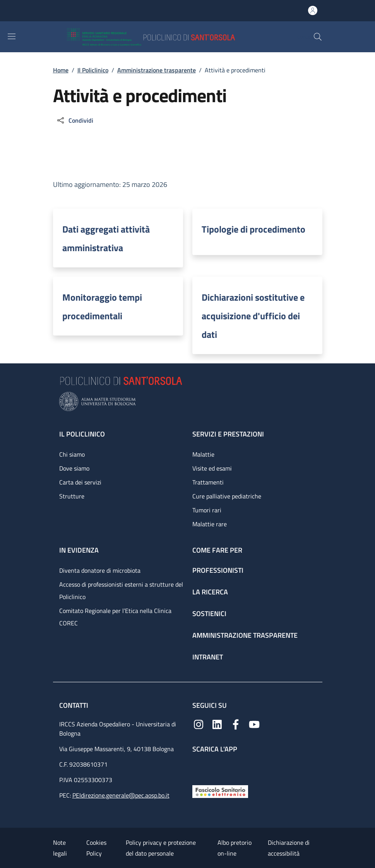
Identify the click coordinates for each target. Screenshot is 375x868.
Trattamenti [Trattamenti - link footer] (208, 482)
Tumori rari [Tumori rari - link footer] (207, 510)
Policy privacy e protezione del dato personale (161, 848)
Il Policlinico (93, 70)
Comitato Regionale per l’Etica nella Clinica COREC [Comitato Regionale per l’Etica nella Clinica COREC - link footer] (115, 617)
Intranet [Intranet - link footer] (208, 657)
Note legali (60, 848)
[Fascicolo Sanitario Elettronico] (220, 791)
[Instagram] (199, 723)
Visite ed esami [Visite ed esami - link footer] (212, 468)
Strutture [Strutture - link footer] (72, 496)
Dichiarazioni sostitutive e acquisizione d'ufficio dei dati (253, 316)
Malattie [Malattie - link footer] (203, 454)
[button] (318, 37)
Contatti (74, 705)
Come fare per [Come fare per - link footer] (217, 550)
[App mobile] (199, 767)
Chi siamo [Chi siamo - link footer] (72, 454)
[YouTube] (254, 723)
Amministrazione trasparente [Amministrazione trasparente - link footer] (245, 635)
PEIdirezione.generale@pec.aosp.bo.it (121, 795)
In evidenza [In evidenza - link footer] (79, 550)
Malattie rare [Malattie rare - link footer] (210, 524)
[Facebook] (236, 723)
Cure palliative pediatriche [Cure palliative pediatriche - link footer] (227, 496)
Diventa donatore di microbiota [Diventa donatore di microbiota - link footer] (100, 570)
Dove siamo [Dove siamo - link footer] (74, 468)
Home (61, 70)
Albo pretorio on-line (235, 848)
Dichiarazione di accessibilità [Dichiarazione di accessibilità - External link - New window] (289, 848)
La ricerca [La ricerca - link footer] (210, 592)
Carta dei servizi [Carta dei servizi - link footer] (80, 482)
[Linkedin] (217, 723)
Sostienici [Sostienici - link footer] (209, 614)
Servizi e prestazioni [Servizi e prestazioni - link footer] (228, 434)
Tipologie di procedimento (253, 229)
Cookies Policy (96, 848)
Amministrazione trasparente (157, 70)
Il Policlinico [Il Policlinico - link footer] (82, 434)
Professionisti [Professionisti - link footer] (218, 570)
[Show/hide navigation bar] (12, 36)
